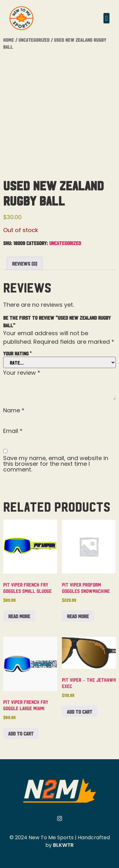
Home (9, 40)
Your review (22, 373)
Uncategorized (34, 40)
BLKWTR (63, 845)
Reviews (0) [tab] (25, 263)
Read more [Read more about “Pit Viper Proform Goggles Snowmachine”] (78, 616)
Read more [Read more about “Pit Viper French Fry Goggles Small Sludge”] (19, 616)
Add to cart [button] (21, 733)
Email (13, 431)
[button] (106, 18)
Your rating (17, 353)
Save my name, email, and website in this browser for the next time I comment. (56, 464)
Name (14, 410)
